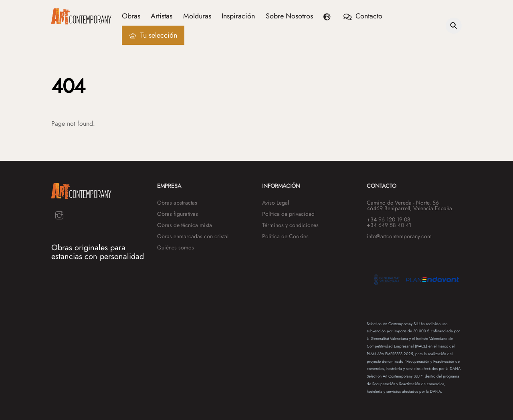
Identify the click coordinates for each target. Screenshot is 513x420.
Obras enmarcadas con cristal (193, 236)
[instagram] (59, 215)
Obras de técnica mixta (185, 225)
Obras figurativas (178, 214)
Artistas (162, 16)
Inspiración (239, 16)
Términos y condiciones (290, 225)
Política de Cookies (285, 236)
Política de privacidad (288, 214)
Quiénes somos (176, 247)
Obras (131, 16)
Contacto (363, 16)
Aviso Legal (276, 203)
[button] (328, 16)
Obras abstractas (177, 203)
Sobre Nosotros (289, 16)
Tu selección (153, 35)
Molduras (197, 16)
